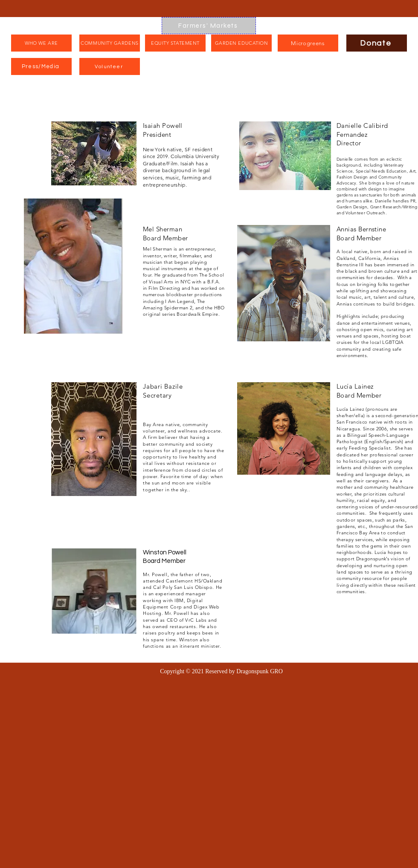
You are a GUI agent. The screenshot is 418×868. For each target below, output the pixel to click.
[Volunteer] (110, 66)
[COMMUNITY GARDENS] (110, 43)
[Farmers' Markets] (209, 26)
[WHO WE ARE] (41, 43)
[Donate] (377, 43)
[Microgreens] (308, 43)
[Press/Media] (41, 66)
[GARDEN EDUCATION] (241, 43)
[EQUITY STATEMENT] (175, 43)
